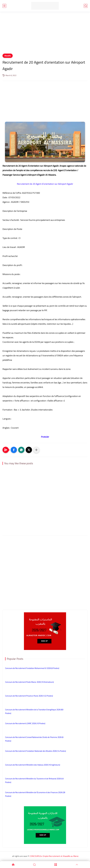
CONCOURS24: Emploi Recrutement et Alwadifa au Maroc (54, 856)
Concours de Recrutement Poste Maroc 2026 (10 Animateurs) (29, 682)
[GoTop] (77, 865)
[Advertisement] (45, 34)
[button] (14, 450)
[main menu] (4, 6)
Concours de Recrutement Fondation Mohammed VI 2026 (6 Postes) (32, 668)
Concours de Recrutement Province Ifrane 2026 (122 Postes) (29, 696)
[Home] (13, 865)
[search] (86, 6)
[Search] (34, 865)
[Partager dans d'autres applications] (36, 450)
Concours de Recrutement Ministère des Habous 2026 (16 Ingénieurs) (33, 765)
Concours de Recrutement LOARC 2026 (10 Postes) (25, 723)
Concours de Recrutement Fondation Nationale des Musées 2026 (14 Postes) (36, 751)
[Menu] (56, 865)
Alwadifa (8, 56)
